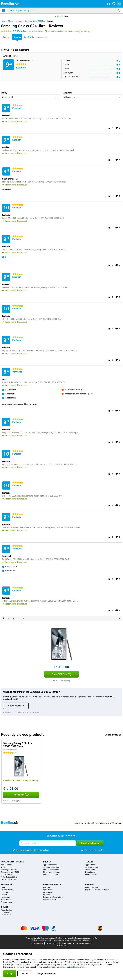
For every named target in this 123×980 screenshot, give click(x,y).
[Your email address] (48, 843)
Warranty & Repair (50, 900)
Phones (47, 862)
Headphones (6, 897)
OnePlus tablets (91, 875)
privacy (63, 967)
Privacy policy (6, 915)
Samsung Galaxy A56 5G (10, 872)
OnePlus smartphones (51, 870)
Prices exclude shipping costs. (86, 938)
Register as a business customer (97, 890)
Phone (11, 21)
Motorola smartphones (52, 872)
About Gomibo (6, 910)
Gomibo (5, 907)
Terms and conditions (84, 943)
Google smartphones (51, 875)
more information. (85, 940)
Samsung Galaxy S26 (9, 870)
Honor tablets (90, 872)
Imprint (56, 943)
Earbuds (4, 895)
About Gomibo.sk (37, 943)
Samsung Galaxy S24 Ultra (35, 21)
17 (23, 618)
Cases (3, 887)
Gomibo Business (92, 887)
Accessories (7, 884)
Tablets (89, 862)
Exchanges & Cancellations (53, 897)
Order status (48, 890)
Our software (6, 912)
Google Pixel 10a (7, 875)
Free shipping (65, 681)
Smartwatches (6, 900)
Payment (47, 887)
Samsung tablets (91, 867)
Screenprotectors (7, 890)
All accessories (6, 902)
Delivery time (48, 892)
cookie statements (78, 967)
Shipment (47, 895)
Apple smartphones (50, 865)
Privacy (48, 943)
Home (3, 21)
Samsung (19, 21)
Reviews (50, 21)
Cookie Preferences (67, 943)
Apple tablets (90, 865)
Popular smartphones (12, 862)
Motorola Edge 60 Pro (9, 877)
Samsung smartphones (52, 867)
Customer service (52, 884)
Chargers (4, 892)
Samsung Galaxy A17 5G (10, 879)
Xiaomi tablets (91, 870)
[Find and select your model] (64, 10)
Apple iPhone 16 (7, 867)
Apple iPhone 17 (7, 865)
